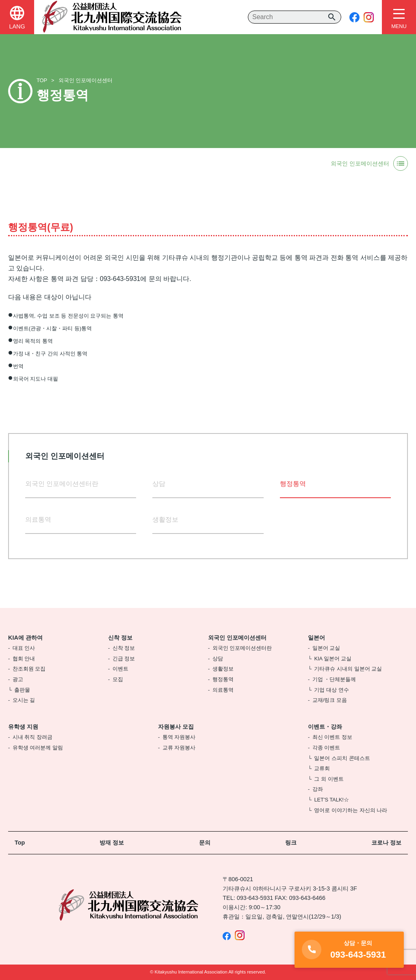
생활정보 (166, 519)
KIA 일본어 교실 (333, 659)
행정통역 (223, 679)
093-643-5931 (255, 898)
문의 (205, 843)
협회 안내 (24, 659)
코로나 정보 (386, 843)
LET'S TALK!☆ (331, 800)
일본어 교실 (326, 648)
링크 (291, 843)
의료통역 (38, 519)
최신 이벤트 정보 (332, 737)
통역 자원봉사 (179, 737)
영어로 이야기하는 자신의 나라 (351, 810)
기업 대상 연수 (331, 690)
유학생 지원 (23, 727)
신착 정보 (120, 638)
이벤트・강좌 (325, 727)
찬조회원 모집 (29, 669)
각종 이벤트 (326, 748)
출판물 (22, 690)
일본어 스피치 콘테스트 (342, 758)
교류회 (322, 768)
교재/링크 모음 (330, 700)
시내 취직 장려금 (32, 737)
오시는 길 (24, 700)
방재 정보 (112, 843)
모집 (118, 679)
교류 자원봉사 (179, 748)
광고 (18, 679)
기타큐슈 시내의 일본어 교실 (348, 669)
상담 (159, 484)
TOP (42, 80)
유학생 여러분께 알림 (38, 748)
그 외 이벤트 (329, 779)
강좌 (318, 789)
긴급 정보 (124, 659)
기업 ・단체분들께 (334, 679)
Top (20, 843)
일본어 (316, 638)
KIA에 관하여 (25, 638)
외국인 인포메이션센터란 (62, 484)
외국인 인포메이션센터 (86, 80)
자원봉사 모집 (176, 727)
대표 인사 (24, 648)
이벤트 (120, 669)
